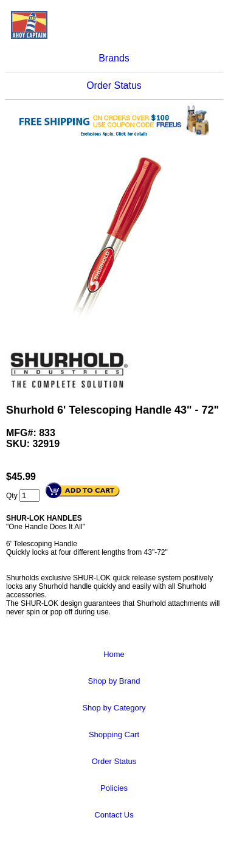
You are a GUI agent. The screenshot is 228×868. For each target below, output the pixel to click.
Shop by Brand (114, 681)
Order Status (114, 85)
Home (114, 654)
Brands (114, 58)
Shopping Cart (114, 734)
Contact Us (114, 815)
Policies (114, 788)
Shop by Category (114, 708)
